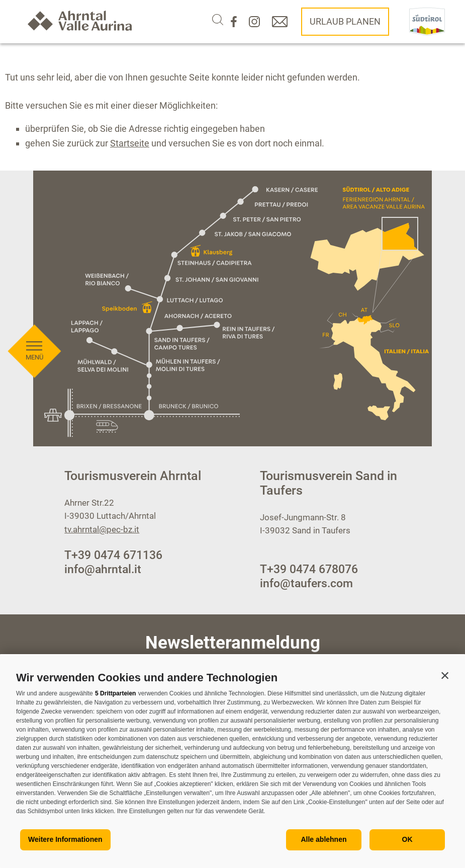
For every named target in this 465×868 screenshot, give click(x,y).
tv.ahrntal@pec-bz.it (102, 529)
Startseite (130, 143)
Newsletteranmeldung (233, 643)
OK (407, 839)
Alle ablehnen (323, 839)
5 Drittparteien (115, 693)
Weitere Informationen (65, 839)
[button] (445, 675)
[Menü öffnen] (34, 324)
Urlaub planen (345, 21)
